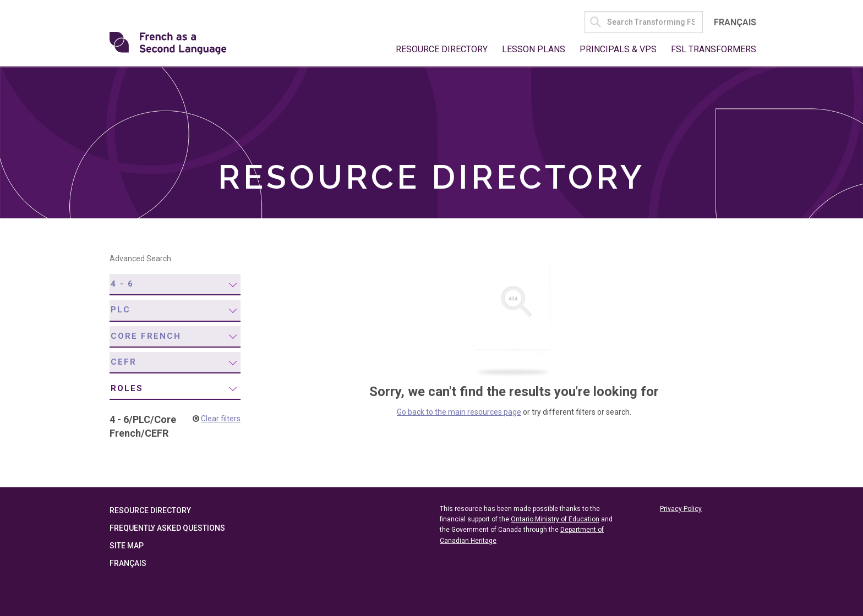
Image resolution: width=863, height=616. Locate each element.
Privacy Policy (681, 509)
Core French (146, 336)
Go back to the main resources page (459, 412)
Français (735, 22)
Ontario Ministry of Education (555, 519)
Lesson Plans (534, 49)
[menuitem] (175, 285)
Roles (127, 388)
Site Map (127, 546)
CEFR (124, 362)
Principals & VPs (618, 49)
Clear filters (221, 419)
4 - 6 (122, 284)
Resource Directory (442, 49)
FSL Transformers (714, 49)
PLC (121, 310)
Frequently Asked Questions (167, 528)
